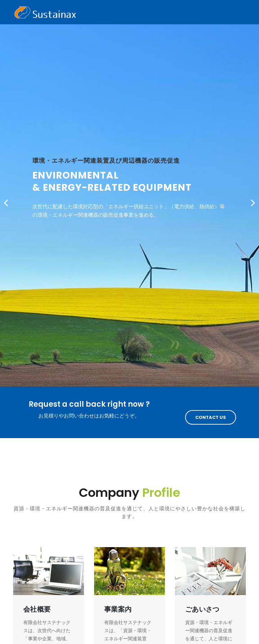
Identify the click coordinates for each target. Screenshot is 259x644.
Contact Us (211, 417)
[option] (129, 193)
